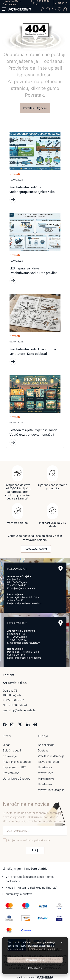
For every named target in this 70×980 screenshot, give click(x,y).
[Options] (35, 968)
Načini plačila (46, 745)
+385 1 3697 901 (19, 585)
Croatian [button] (60, 3)
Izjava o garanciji (48, 762)
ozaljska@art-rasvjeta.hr (23, 588)
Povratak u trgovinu (35, 108)
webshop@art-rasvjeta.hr (19, 710)
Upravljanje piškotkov (17, 779)
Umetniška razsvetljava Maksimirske (46, 773)
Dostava (43, 750)
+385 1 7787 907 (19, 640)
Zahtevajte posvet (36, 549)
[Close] (35, 960)
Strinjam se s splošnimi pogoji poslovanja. (29, 840)
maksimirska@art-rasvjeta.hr (25, 643)
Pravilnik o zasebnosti (17, 762)
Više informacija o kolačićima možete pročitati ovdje (35, 949)
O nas (7, 745)
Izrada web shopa (26, 977)
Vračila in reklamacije (51, 756)
